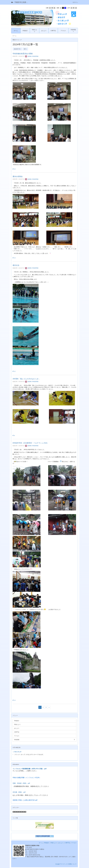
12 (14, 371)
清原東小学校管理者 (32, 56)
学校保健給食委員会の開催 (23, 54)
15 (14, 169)
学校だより (54, 843)
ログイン (75, 2)
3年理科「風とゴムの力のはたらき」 (26, 379)
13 (14, 258)
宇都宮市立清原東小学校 (22, 2)
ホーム (41, 843)
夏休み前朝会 (18, 176)
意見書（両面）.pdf (19, 792)
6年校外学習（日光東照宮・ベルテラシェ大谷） (31, 443)
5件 (25, 49)
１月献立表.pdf (17, 752)
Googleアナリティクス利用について (66, 864)
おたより (61, 843)
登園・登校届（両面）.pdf (21, 783)
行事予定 (67, 843)
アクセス (74, 843)
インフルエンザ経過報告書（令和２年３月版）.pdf (30, 769)
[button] (73, 31)
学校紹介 (47, 843)
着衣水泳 (16, 265)
